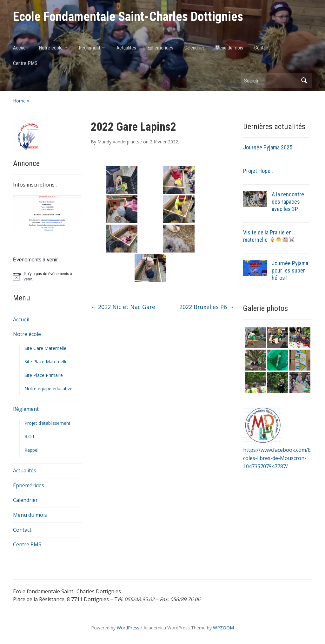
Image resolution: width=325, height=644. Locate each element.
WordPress (128, 628)
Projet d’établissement (47, 423)
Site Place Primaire (44, 375)
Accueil (20, 48)
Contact (262, 48)
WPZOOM (223, 628)
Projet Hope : (258, 171)
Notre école (51, 48)
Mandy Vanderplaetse (120, 142)
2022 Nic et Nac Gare (123, 307)
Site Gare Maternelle (45, 348)
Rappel (31, 450)
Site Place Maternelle (46, 361)
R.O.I (29, 436)
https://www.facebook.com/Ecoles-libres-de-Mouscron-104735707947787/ (277, 458)
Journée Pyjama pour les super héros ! (290, 270)
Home (19, 101)
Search (304, 80)
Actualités (126, 48)
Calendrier (194, 48)
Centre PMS (25, 63)
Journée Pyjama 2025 (268, 147)
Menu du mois (229, 48)
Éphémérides (160, 48)
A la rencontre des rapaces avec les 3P (288, 202)
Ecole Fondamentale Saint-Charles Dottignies (128, 17)
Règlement (90, 48)
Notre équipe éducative (48, 388)
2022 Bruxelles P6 (207, 307)
